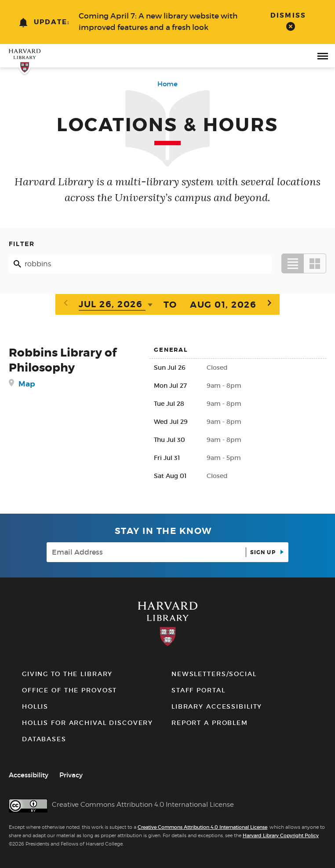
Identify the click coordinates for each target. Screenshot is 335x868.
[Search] (140, 264)
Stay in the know (163, 531)
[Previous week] (66, 303)
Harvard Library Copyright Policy (281, 835)
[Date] (112, 305)
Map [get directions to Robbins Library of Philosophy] (27, 384)
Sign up (264, 552)
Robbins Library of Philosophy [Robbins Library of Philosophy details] (63, 360)
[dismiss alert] (290, 21)
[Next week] (269, 303)
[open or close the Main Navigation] (323, 56)
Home (167, 84)
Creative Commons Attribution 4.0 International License (202, 827)
